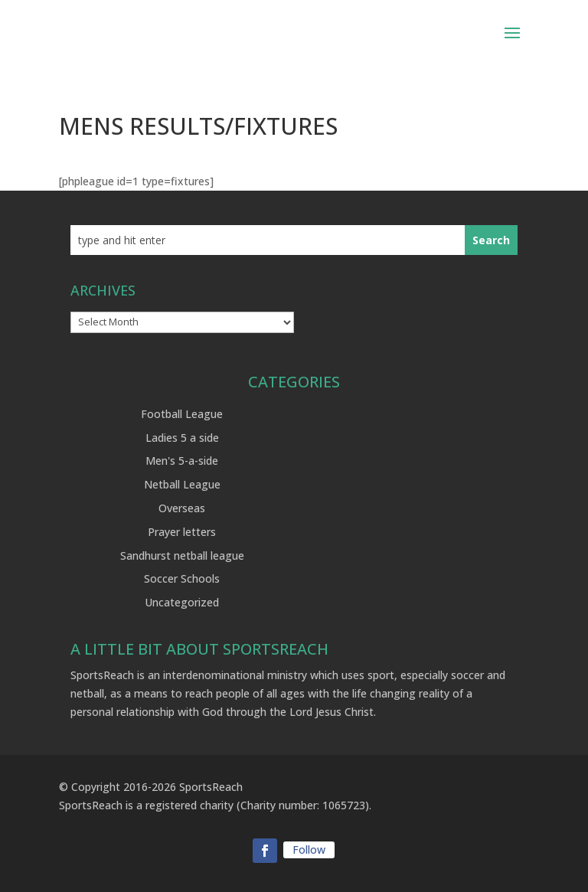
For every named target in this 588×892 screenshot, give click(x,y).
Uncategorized (182, 602)
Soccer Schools (182, 578)
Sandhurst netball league (182, 555)
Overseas (182, 508)
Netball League (182, 484)
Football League (182, 414)
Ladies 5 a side (182, 438)
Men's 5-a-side (182, 461)
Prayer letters (182, 532)
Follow (309, 850)
